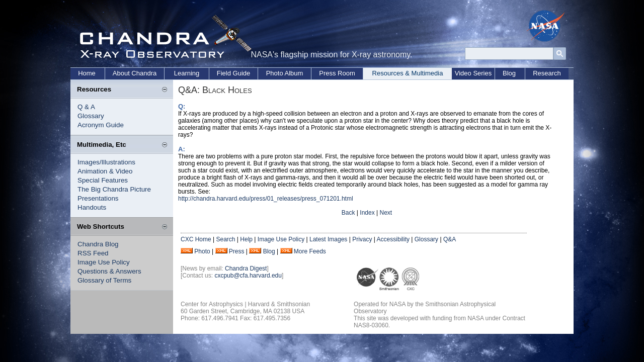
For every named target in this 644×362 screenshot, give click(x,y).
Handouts (92, 207)
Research (547, 73)
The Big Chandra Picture (114, 189)
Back (348, 213)
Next (386, 213)
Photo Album (285, 73)
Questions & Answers (109, 271)
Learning (187, 73)
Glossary (91, 116)
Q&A (450, 239)
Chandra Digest (246, 268)
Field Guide (233, 73)
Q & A (86, 107)
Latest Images (328, 239)
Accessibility (393, 239)
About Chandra (135, 73)
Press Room (337, 73)
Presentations (98, 198)
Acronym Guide (101, 125)
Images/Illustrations (106, 162)
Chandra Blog (98, 244)
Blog (509, 73)
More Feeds (310, 251)
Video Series (473, 73)
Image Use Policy (104, 262)
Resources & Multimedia (408, 73)
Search (225, 239)
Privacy (362, 239)
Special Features (103, 180)
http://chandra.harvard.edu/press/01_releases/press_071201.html (266, 199)
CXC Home (196, 239)
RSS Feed (93, 253)
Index (367, 213)
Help (246, 239)
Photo (202, 251)
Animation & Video (105, 171)
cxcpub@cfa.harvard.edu (248, 276)
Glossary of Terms (104, 280)
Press (237, 251)
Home (87, 73)
